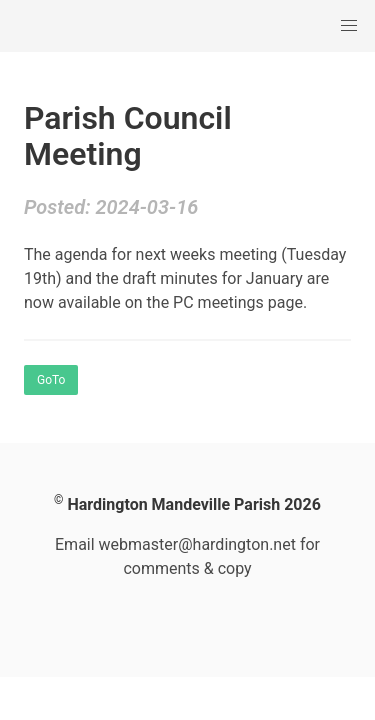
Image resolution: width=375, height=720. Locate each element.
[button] (349, 26)
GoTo (51, 380)
